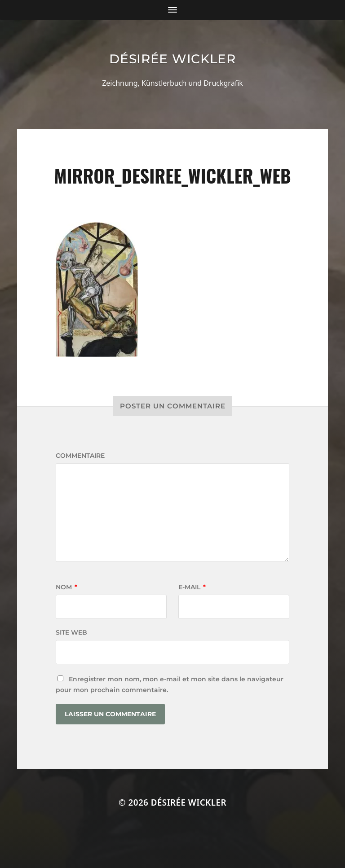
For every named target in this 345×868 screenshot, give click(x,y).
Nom (66, 587)
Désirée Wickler (172, 59)
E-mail (192, 587)
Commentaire (80, 456)
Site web (71, 632)
